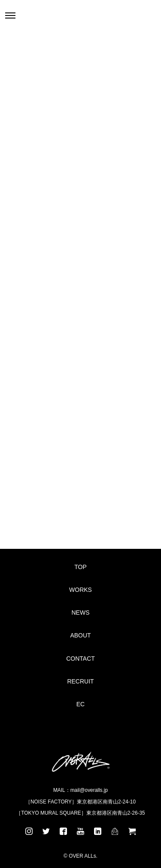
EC (80, 704)
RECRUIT (80, 681)
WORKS (80, 590)
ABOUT (80, 635)
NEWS (81, 613)
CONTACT (80, 659)
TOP (80, 567)
